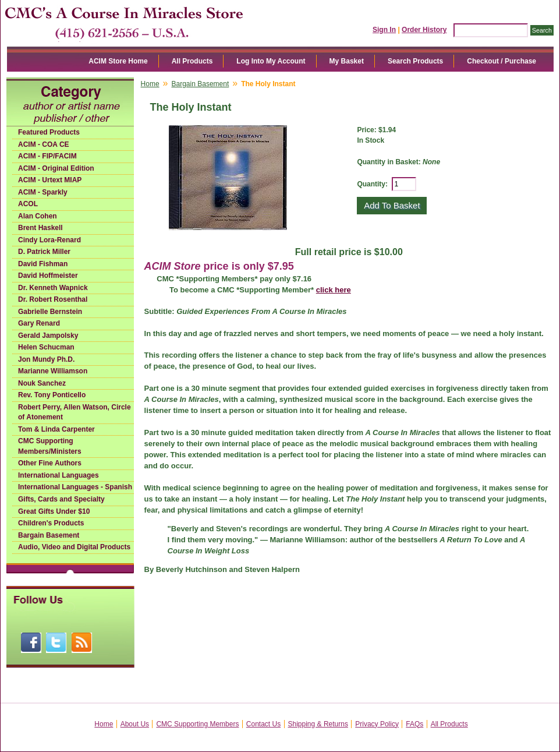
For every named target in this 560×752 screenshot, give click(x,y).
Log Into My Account (271, 61)
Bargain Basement (49, 535)
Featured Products (49, 132)
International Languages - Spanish (75, 487)
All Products (192, 61)
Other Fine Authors (50, 463)
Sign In (384, 30)
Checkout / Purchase (501, 61)
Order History (424, 30)
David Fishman (43, 264)
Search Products (415, 61)
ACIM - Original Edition (56, 168)
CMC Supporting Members (197, 724)
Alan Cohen (38, 216)
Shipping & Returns (318, 724)
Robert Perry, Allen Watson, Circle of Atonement (75, 412)
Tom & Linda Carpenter (56, 429)
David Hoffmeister (48, 276)
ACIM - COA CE (44, 144)
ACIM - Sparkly (43, 192)
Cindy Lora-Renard (49, 240)
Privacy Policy (377, 724)
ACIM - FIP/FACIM (47, 156)
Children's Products (51, 523)
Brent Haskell (40, 228)
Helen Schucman (46, 347)
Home (150, 84)
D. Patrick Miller (44, 252)
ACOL (28, 204)
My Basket (347, 61)
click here (334, 290)
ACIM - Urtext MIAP (50, 180)
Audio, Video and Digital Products (74, 547)
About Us (135, 724)
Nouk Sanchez (42, 383)
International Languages (59, 475)
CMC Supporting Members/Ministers (50, 446)
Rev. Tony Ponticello (52, 395)
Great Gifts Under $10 (54, 511)
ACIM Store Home (118, 61)
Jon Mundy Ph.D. (46, 359)
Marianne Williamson (53, 371)
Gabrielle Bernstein (50, 312)
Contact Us (263, 724)
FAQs (414, 724)
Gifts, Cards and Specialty (61, 499)
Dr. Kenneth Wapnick (53, 288)
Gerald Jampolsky (48, 336)
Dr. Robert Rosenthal (53, 299)
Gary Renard (39, 323)
